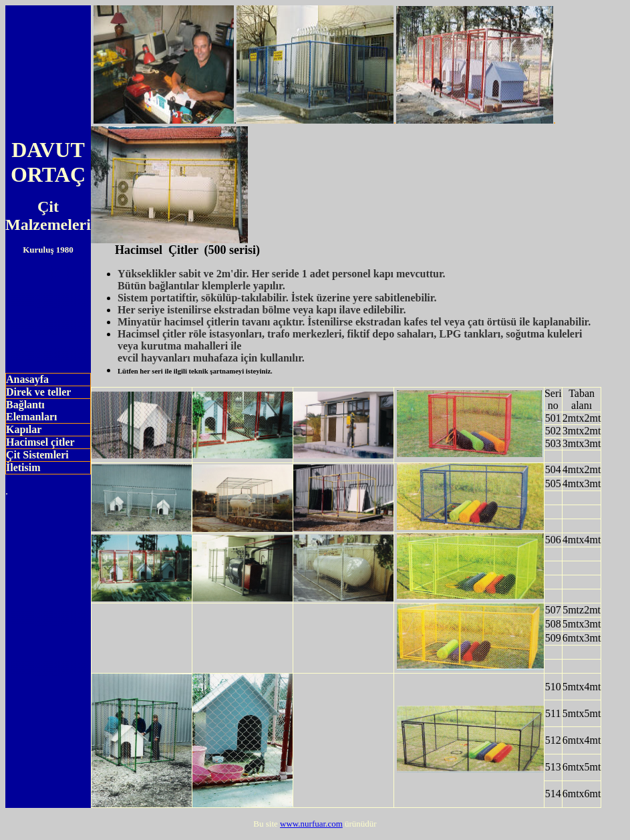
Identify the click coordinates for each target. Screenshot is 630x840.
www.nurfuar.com (311, 824)
